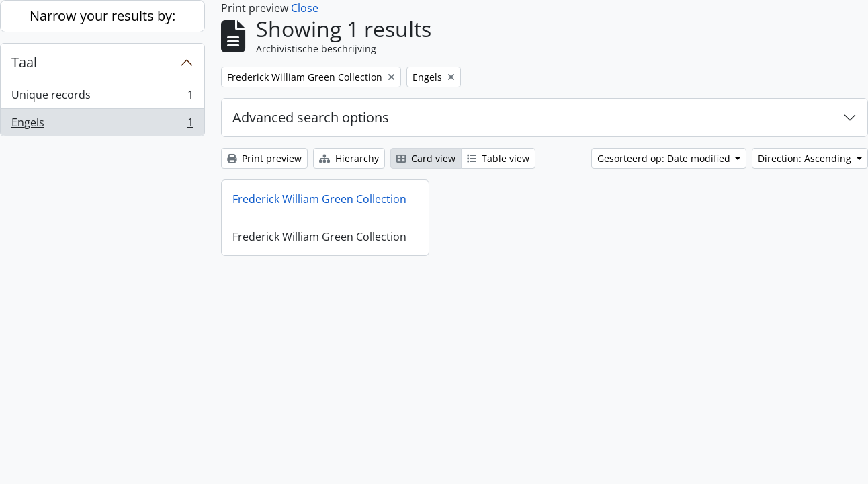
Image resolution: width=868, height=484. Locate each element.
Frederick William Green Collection (319, 199)
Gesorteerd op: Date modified (665, 158)
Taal (24, 62)
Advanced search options (311, 117)
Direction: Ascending (806, 158)
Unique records (102, 98)
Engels (102, 125)
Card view (426, 158)
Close (305, 8)
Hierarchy (349, 158)
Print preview (264, 158)
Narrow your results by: (102, 16)
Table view (498, 158)
